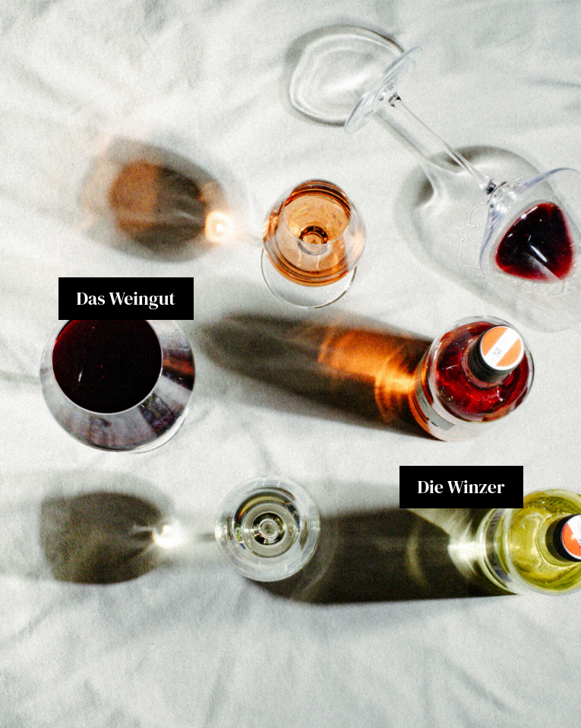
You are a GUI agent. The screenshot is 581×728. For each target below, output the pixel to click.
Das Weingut (126, 298)
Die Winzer (461, 487)
